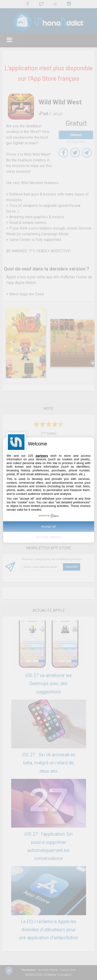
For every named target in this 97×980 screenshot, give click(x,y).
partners (42, 456)
